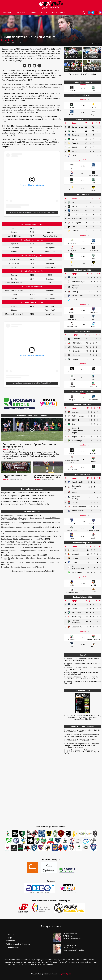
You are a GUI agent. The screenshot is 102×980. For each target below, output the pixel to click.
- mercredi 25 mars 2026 (30, 551)
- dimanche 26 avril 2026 (30, 532)
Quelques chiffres (12, 947)
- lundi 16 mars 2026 (24, 567)
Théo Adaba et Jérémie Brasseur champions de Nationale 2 (82, 660)
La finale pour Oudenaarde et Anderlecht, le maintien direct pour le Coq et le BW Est (82, 752)
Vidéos (62, 13)
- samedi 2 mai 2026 (31, 519)
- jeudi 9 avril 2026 (21, 545)
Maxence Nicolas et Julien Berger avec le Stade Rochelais (81, 673)
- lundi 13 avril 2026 (25, 539)
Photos (54, 13)
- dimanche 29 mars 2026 (27, 548)
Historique (10, 934)
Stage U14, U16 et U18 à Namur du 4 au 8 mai (83, 682)
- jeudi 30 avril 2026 (31, 523)
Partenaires (10, 941)
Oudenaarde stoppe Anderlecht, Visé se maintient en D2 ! (23, 501)
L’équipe (9, 937)
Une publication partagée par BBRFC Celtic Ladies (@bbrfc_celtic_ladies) (32, 213)
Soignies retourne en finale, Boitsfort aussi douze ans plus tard (26, 493)
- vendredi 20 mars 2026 (30, 563)
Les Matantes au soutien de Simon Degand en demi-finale (82, 669)
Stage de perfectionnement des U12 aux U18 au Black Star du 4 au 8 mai (81, 678)
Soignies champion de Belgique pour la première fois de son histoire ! (28, 495)
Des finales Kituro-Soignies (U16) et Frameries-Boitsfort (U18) (25, 504)
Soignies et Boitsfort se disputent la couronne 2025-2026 (23, 498)
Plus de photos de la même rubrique (83, 74)
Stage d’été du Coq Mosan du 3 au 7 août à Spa (82, 664)
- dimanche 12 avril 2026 (28, 542)
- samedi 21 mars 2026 (32, 559)
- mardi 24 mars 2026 (24, 555)
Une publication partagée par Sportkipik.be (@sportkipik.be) (32, 383)
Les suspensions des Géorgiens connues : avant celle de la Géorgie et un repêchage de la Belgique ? (81, 745)
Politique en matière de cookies (18, 944)
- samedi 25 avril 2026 (32, 536)
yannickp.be (66, 974)
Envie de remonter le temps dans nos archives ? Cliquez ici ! (32, 571)
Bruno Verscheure (22, 43)
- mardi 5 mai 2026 (21, 515)
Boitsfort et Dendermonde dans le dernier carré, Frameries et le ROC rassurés (81, 735)
